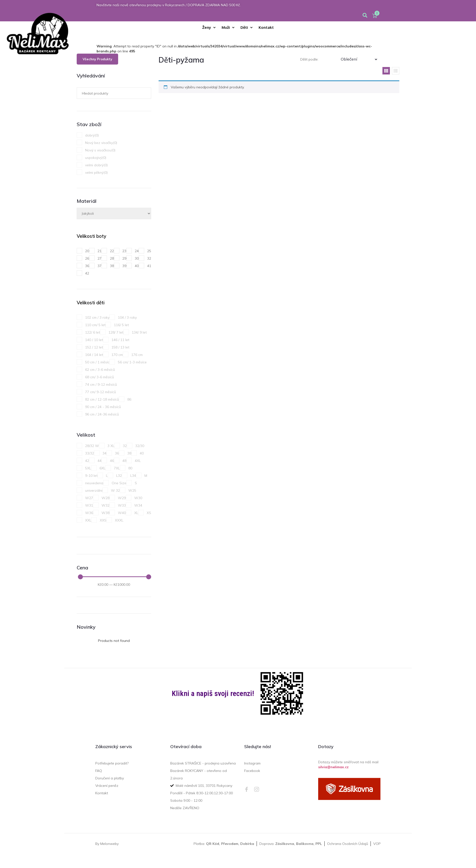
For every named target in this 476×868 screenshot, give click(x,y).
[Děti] (247, 28)
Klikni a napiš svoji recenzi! (213, 693)
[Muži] (229, 28)
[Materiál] (114, 213)
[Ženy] (209, 28)
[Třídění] (359, 59)
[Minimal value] (115, 577)
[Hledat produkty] (111, 93)
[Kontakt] (266, 28)
